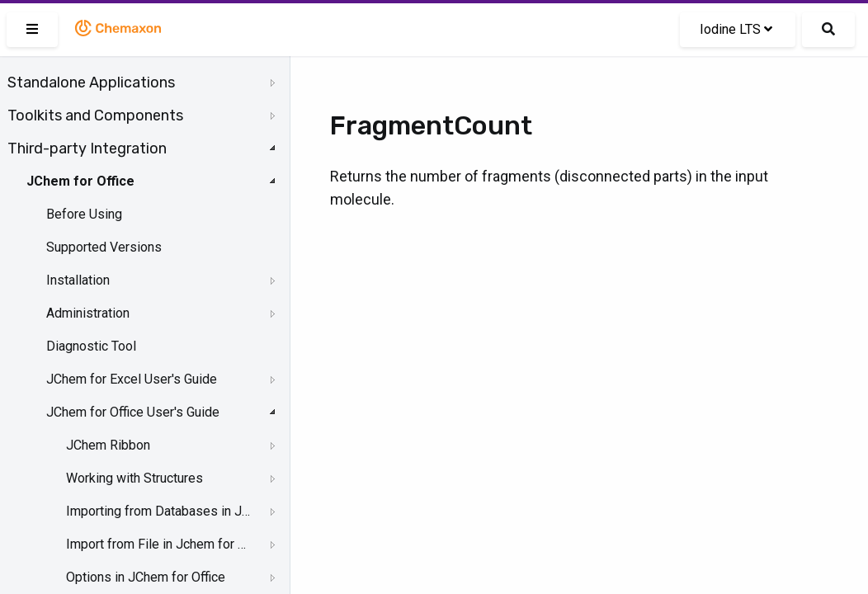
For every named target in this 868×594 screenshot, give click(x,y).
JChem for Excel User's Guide (132, 379)
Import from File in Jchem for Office (158, 544)
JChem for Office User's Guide (133, 412)
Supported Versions (104, 247)
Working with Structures (134, 478)
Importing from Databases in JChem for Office (158, 511)
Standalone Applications (91, 82)
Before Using (84, 214)
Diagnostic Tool (91, 346)
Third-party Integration (87, 148)
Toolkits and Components (95, 115)
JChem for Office (80, 181)
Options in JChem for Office (146, 577)
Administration (88, 313)
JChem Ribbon (108, 445)
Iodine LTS (736, 29)
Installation (78, 280)
